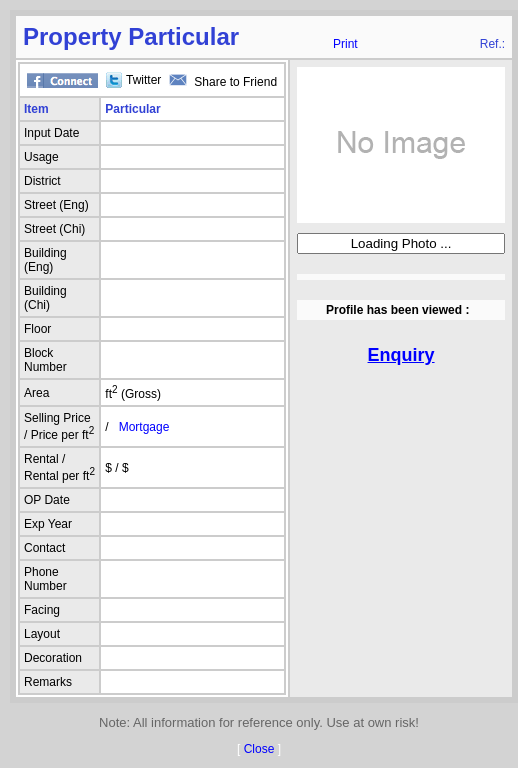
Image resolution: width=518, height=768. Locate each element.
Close (259, 749)
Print (345, 44)
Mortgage (144, 427)
